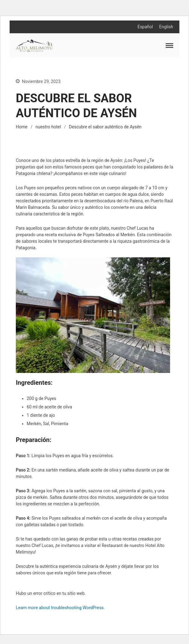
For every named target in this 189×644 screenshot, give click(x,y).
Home (22, 127)
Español (145, 27)
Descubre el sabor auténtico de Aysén (105, 127)
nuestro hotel (48, 127)
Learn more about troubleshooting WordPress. (60, 608)
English (166, 27)
